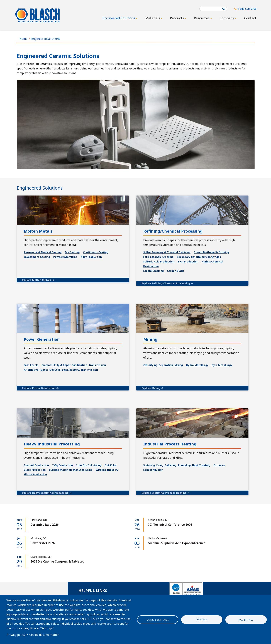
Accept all (246, 620)
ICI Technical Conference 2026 (170, 525)
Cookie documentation (44, 635)
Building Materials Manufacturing (71, 470)
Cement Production (36, 465)
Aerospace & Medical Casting (43, 252)
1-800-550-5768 (247, 9)
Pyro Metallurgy (222, 365)
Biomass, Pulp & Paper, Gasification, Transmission (74, 365)
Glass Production (35, 470)
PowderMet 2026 (43, 543)
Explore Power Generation (39, 388)
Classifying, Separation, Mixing (163, 365)
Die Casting (72, 252)
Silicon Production (35, 474)
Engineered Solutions (46, 39)
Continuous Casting (96, 252)
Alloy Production (91, 257)
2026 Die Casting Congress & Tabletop (58, 561)
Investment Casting (37, 257)
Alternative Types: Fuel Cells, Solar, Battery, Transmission (61, 370)
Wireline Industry (107, 470)
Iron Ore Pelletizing (89, 465)
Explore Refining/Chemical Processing (166, 283)
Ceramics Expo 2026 (45, 525)
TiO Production (63, 465)
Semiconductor (153, 470)
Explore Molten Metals (36, 280)
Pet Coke (111, 465)
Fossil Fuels (31, 365)
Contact (250, 18)
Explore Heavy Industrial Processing (45, 493)
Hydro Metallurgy (197, 365)
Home (23, 39)
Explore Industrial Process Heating (164, 493)
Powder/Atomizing (65, 257)
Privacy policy (16, 635)
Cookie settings (158, 620)
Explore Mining (151, 388)
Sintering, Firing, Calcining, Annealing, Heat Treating (177, 465)
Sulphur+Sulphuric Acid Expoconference (177, 543)
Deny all (202, 619)
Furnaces (219, 465)
